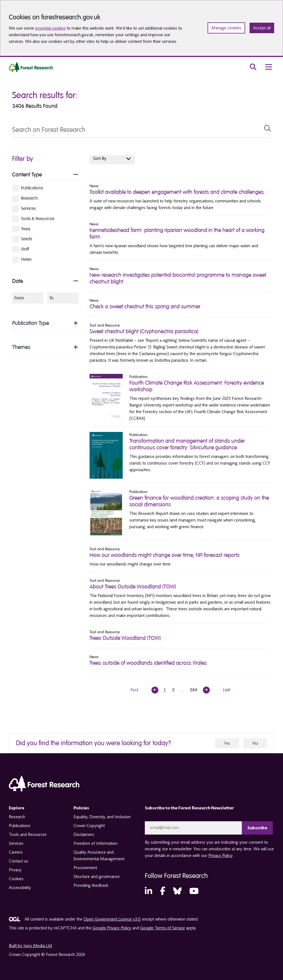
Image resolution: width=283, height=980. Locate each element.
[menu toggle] (269, 67)
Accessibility (20, 888)
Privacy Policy (220, 856)
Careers (16, 852)
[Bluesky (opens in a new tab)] (177, 891)
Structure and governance (97, 877)
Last (227, 690)
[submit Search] (268, 128)
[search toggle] (253, 67)
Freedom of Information (95, 843)
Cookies (16, 879)
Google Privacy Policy (111, 928)
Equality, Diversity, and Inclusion (102, 817)
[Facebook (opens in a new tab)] (163, 891)
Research (17, 817)
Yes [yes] (227, 743)
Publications (20, 826)
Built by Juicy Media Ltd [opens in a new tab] (30, 946)
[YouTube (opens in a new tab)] (194, 891)
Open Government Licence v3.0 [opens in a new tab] (112, 919)
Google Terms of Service (163, 928)
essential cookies (50, 28)
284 (194, 690)
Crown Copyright (89, 826)
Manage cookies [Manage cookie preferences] (226, 28)
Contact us (19, 861)
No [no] (255, 743)
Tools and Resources (28, 835)
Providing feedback (91, 885)
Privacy (15, 870)
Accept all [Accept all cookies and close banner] (262, 28)
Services (16, 843)
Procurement (85, 868)
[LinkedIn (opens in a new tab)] (148, 891)
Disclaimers (84, 835)
